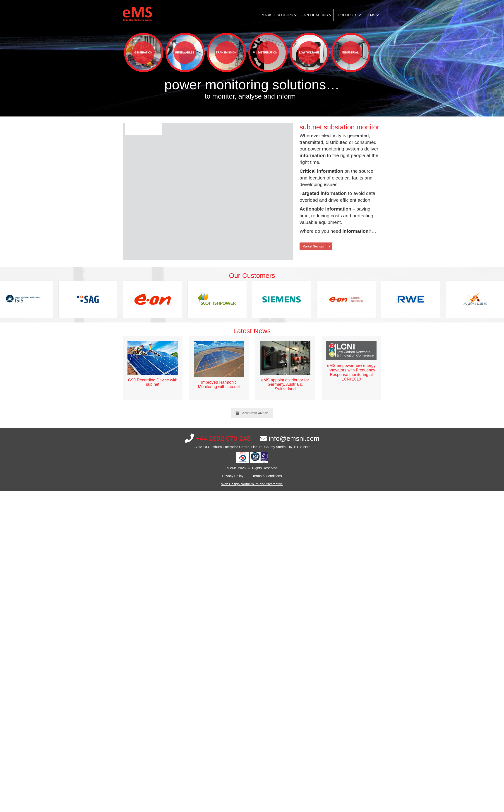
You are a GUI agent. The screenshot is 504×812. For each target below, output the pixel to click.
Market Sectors (313, 246)
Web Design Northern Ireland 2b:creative (252, 484)
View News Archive (252, 413)
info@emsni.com (290, 438)
